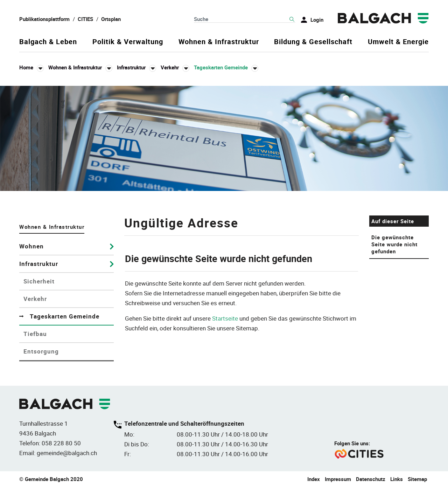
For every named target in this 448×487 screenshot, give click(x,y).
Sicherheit (39, 281)
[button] (80, 67)
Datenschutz (371, 479)
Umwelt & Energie (398, 42)
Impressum (338, 479)
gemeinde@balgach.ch (67, 453)
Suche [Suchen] (292, 19)
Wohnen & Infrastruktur (219, 42)
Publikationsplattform (44, 19)
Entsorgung (41, 351)
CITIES (85, 19)
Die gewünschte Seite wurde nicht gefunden (394, 244)
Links (397, 479)
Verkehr (35, 299)
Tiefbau (35, 334)
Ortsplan (111, 19)
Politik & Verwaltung (128, 42)
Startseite (225, 318)
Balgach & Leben (48, 42)
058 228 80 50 (61, 443)
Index (314, 479)
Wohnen (31, 246)
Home (26, 67)
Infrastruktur (39, 264)
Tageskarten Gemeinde (72, 316)
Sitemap (417, 479)
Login (317, 20)
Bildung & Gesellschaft (313, 42)
